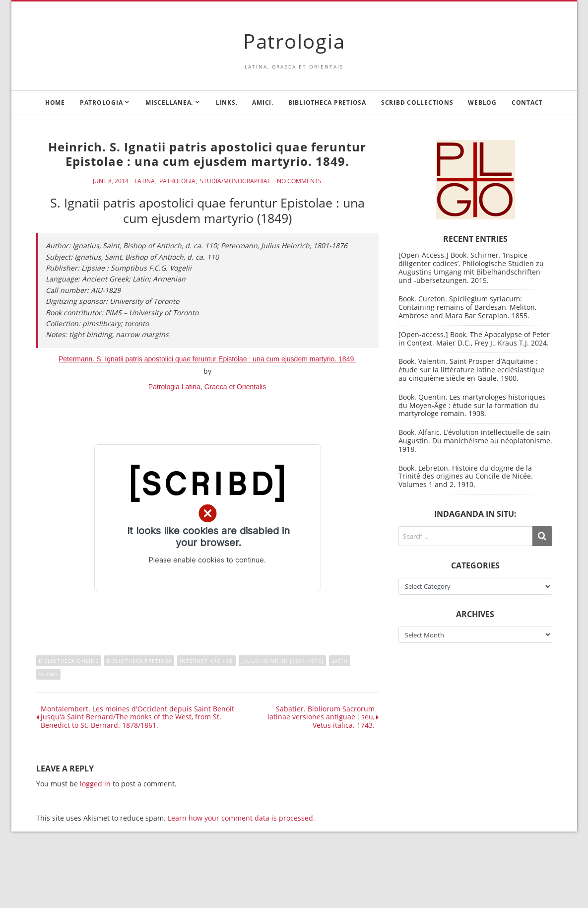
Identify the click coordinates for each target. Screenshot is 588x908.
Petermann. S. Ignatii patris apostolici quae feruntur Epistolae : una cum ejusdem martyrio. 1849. (207, 359)
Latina (145, 181)
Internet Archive (206, 661)
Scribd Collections (417, 103)
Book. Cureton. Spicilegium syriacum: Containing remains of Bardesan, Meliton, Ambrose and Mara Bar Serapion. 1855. (467, 307)
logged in (95, 784)
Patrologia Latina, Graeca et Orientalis (207, 387)
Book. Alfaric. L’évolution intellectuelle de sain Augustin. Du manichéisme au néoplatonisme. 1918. (475, 441)
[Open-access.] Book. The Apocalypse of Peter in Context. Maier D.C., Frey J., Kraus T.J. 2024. (474, 339)
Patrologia (294, 41)
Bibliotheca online (69, 661)
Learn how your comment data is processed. (241, 818)
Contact (527, 103)
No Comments (299, 181)
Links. (227, 103)
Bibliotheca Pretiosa (327, 103)
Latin (340, 661)
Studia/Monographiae (235, 181)
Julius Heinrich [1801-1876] (282, 661)
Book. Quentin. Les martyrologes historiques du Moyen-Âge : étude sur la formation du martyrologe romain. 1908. (472, 405)
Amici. (263, 103)
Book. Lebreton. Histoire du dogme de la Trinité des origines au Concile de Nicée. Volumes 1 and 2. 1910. (466, 476)
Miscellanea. (169, 103)
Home (55, 103)
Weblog (482, 103)
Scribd (48, 674)
